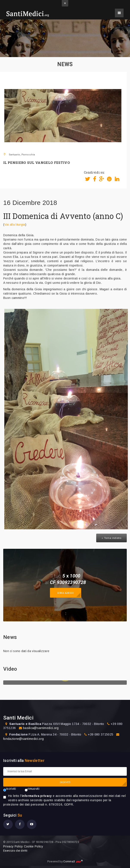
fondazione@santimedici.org (23, 739)
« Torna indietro (111, 538)
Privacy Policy (13, 846)
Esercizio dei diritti (15, 851)
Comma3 (73, 861)
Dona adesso (66, 593)
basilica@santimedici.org (41, 728)
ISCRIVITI (65, 782)
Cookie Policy (33, 846)
